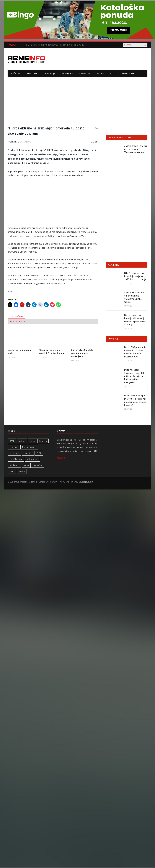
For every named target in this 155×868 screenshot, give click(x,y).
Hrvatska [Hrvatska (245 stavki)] (14, 447)
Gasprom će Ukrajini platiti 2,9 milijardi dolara (53, 352)
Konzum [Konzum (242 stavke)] (43, 441)
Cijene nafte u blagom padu (20, 352)
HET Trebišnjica (17, 316)
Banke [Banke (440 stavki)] (22, 472)
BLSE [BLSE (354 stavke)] (39, 453)
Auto (113, 73)
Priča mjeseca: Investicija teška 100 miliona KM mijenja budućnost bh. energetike (134, 376)
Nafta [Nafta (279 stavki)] (32, 441)
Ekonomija (33, 73)
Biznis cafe (128, 73)
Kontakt (61, 458)
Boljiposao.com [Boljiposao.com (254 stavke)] (29, 447)
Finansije (50, 73)
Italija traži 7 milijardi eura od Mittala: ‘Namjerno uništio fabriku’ (134, 297)
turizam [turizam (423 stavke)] (22, 441)
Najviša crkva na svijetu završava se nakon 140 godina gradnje (55, 45)
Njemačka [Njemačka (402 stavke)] (38, 466)
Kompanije (85, 73)
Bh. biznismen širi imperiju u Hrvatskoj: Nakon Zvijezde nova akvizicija (135, 320)
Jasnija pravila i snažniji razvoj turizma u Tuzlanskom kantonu (136, 149)
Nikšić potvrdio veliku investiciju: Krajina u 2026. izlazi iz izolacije (135, 276)
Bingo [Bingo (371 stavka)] (26, 466)
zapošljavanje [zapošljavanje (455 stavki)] (16, 459)
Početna (16, 73)
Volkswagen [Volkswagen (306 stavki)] (32, 459)
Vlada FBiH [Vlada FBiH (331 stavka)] (15, 466)
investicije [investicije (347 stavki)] (28, 453)
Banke (100, 73)
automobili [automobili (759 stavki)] (15, 453)
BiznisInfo (15, 142)
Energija (95, 142)
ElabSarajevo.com (85, 482)
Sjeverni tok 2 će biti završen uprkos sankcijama (82, 353)
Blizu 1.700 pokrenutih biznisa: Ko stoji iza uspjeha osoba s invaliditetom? (135, 352)
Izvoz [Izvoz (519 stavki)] (12, 472)
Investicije (67, 73)
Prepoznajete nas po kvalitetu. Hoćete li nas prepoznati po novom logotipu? (135, 401)
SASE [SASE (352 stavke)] (12, 441)
